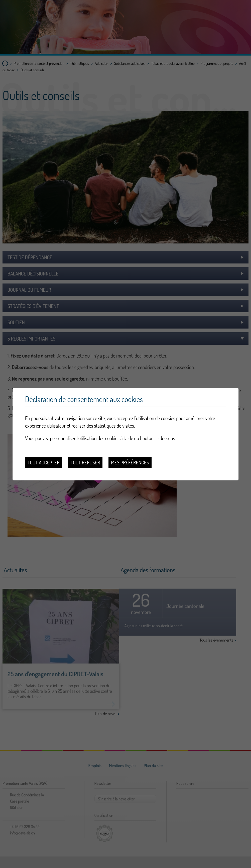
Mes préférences (130, 462)
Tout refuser (85, 462)
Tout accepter (44, 462)
